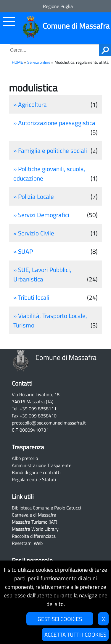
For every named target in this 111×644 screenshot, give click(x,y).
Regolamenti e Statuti (34, 479)
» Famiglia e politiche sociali (50, 150)
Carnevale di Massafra (34, 515)
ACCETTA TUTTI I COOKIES (75, 634)
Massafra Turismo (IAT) (34, 522)
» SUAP (23, 251)
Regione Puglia (58, 6)
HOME (17, 62)
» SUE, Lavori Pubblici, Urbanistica (42, 274)
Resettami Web (27, 543)
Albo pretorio (25, 458)
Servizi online (39, 62)
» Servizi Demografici (41, 215)
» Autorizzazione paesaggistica (54, 123)
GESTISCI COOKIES (60, 619)
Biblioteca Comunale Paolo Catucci (46, 508)
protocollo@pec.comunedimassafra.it (49, 423)
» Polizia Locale (34, 196)
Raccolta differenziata (34, 536)
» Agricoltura (30, 104)
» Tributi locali (31, 297)
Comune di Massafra (76, 26)
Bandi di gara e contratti (36, 472)
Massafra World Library (35, 529)
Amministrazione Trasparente (42, 465)
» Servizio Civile (34, 233)
